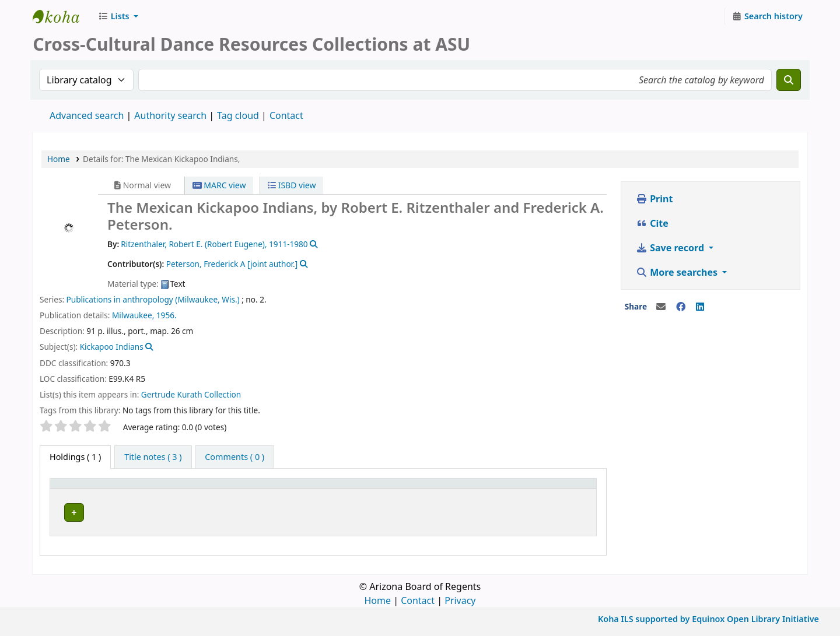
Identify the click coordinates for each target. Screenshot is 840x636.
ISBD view (292, 185)
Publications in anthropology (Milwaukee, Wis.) (153, 299)
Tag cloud (238, 115)
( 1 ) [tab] (75, 457)
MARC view (219, 185)
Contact (418, 597)
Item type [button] (75, 489)
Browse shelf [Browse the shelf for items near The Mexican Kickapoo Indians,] (503, 510)
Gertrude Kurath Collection (191, 394)
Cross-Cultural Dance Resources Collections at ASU (258, 510)
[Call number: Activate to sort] (484, 489)
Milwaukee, (133, 315)
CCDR (62, 16)
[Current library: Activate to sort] (260, 489)
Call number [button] (461, 489)
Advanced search (87, 115)
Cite (652, 223)
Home (59, 159)
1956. (167, 315)
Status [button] (556, 489)
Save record (671, 248)
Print (654, 199)
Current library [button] (190, 489)
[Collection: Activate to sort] (398, 489)
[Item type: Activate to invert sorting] (102, 489)
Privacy (460, 597)
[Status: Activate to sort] (567, 489)
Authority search (170, 115)
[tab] (153, 457)
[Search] (789, 80)
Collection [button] (391, 489)
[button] (118, 16)
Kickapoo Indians (112, 347)
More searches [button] (678, 272)
